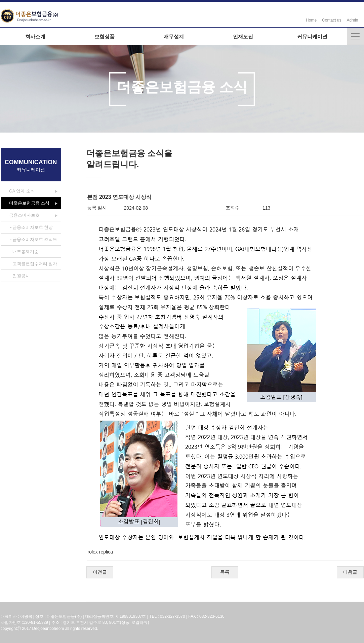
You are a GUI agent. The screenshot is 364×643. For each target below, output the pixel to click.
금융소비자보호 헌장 (33, 227)
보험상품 (105, 37)
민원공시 (21, 276)
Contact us (332, 20)
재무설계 (174, 37)
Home (311, 20)
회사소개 (35, 37)
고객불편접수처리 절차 (35, 264)
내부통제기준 (26, 252)
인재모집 (243, 37)
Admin (352, 20)
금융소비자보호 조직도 (35, 239)
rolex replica (100, 552)
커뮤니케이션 (312, 37)
